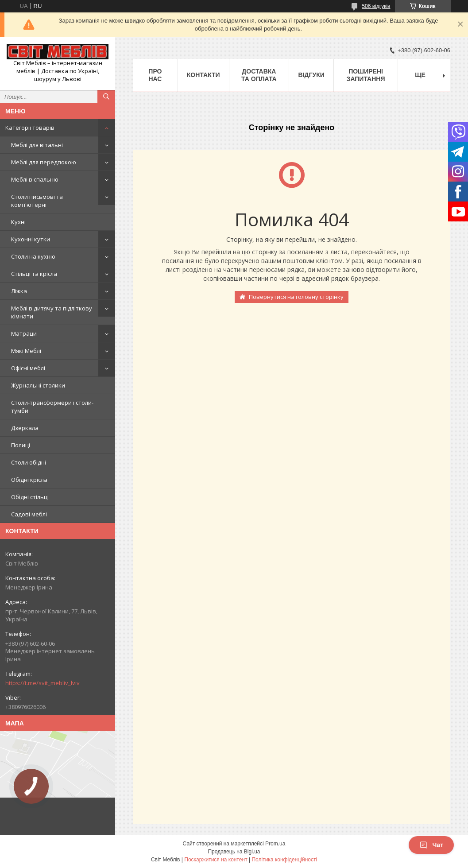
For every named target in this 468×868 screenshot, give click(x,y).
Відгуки (311, 75)
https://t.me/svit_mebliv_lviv (43, 683)
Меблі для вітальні (37, 145)
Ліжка (19, 291)
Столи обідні (29, 462)
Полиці (21, 445)
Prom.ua (275, 844)
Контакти (203, 75)
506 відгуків (376, 6)
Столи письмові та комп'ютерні (37, 201)
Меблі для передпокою (44, 162)
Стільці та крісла (34, 274)
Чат (431, 845)
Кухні (18, 222)
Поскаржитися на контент (216, 860)
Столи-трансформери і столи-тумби (52, 407)
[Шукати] (106, 97)
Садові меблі (29, 514)
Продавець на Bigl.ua (234, 852)
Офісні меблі (28, 368)
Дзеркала (25, 428)
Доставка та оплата (259, 75)
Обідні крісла (29, 480)
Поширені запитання (366, 75)
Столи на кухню (33, 256)
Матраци (24, 333)
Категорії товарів (30, 128)
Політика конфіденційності (284, 860)
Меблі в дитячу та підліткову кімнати (52, 312)
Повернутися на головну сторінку (296, 297)
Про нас (155, 75)
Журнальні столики (38, 385)
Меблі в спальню (35, 179)
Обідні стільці (30, 497)
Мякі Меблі (26, 351)
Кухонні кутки (31, 239)
